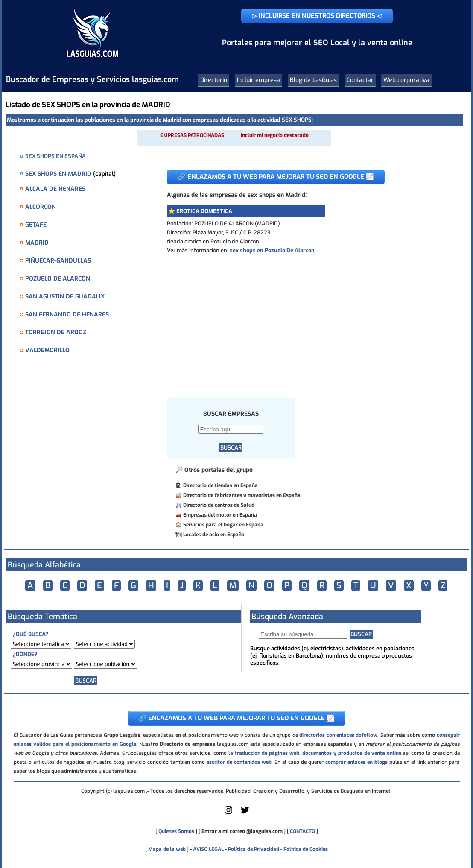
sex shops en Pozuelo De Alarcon (272, 250)
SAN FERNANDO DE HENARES (67, 314)
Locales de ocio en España (214, 535)
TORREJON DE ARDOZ (56, 332)
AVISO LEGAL (208, 849)
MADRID (37, 243)
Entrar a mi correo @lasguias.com (242, 831)
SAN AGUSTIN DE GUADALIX (65, 297)
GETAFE (36, 225)
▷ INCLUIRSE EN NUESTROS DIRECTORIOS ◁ (317, 16)
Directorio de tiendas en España (220, 485)
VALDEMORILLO (47, 350)
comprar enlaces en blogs (356, 762)
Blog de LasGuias (313, 80)
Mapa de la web (166, 849)
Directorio (214, 80)
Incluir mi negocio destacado (275, 135)
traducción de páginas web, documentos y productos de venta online (318, 753)
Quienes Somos (176, 831)
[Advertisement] (305, 319)
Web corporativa (406, 80)
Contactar (360, 80)
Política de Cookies (306, 849)
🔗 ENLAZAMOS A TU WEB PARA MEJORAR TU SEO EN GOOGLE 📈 (276, 177)
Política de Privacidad (254, 849)
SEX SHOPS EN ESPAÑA (55, 156)
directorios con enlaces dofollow (338, 735)
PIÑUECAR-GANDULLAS (58, 261)
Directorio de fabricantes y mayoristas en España (242, 495)
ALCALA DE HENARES (55, 189)
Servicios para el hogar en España (223, 525)
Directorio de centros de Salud (219, 505)
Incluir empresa (258, 80)
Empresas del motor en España (220, 515)
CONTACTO (302, 831)
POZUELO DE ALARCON (58, 279)
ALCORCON (41, 207)
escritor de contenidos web (239, 762)
